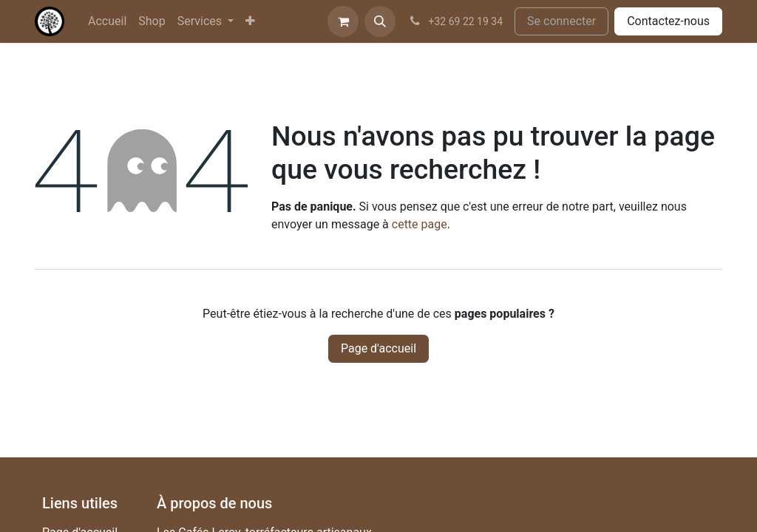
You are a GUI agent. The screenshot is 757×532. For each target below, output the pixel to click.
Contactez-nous (668, 21)
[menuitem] (107, 21)
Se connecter (561, 21)
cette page (420, 224)
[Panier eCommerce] (343, 21)
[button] (380, 21)
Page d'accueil (378, 348)
